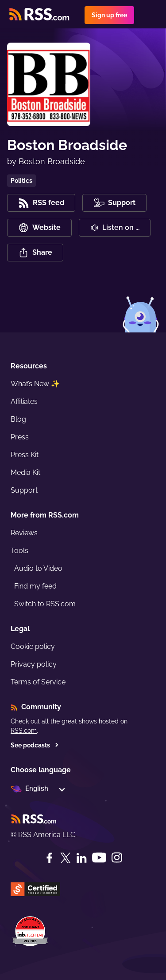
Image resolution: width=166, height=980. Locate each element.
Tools (19, 551)
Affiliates (24, 401)
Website (39, 228)
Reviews (24, 533)
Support (24, 490)
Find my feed (35, 586)
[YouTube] (99, 858)
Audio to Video (38, 568)
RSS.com (24, 731)
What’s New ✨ (35, 384)
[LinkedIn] (81, 858)
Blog (18, 419)
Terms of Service (38, 682)
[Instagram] (117, 858)
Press (20, 437)
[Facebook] (50, 858)
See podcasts (35, 745)
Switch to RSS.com (45, 604)
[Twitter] (66, 858)
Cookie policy (33, 646)
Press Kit (25, 455)
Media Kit (25, 472)
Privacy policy (34, 664)
